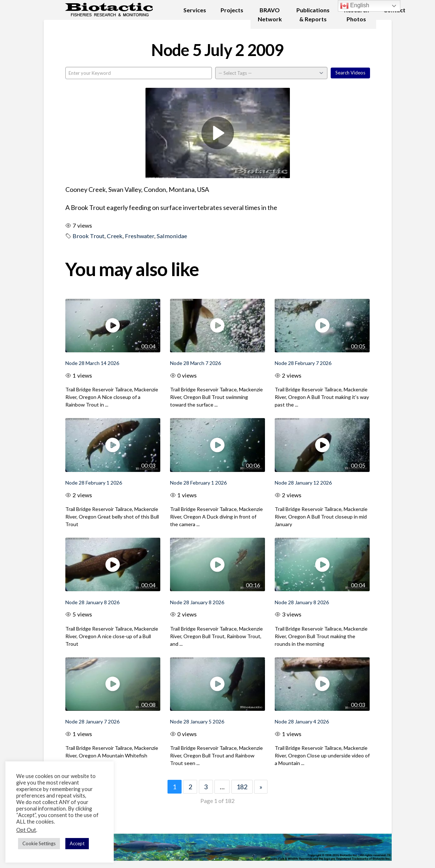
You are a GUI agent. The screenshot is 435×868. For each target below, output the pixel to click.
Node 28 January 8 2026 (92, 602)
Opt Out (26, 830)
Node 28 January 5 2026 (197, 721)
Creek (115, 236)
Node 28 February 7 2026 (303, 363)
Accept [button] (77, 843)
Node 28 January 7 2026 (92, 721)
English (355, 6)
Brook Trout (88, 236)
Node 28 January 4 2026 (302, 721)
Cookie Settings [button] (39, 843)
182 (242, 787)
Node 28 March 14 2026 (92, 363)
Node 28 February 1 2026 (94, 483)
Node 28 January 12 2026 (303, 483)
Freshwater (140, 236)
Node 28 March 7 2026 (195, 363)
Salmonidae (172, 236)
